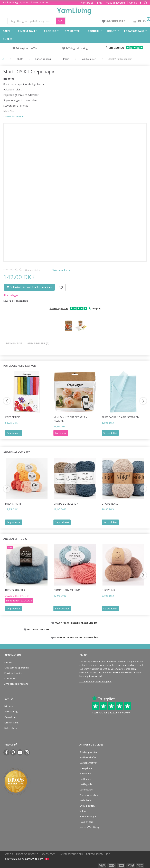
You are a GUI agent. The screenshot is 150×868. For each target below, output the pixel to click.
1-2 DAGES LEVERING (38, 629)
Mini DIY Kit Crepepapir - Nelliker (70, 419)
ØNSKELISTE (114, 21)
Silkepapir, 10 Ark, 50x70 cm (120, 417)
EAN (100, 3)
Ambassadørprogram (16, 684)
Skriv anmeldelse (61, 270)
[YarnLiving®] (74, 10)
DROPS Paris (13, 504)
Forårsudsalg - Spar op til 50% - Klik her (26, 2)
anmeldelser (34, 270)
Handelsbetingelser (71, 854)
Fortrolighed (95, 854)
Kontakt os (87, 3)
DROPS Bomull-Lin (66, 504)
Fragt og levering (116, 3)
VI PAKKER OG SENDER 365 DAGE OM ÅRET (77, 637)
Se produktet (14, 433)
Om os (133, 3)
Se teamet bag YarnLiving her (95, 682)
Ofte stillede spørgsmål (17, 668)
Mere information (13, 116)
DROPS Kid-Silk (15, 590)
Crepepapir (13, 417)
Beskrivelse (14, 343)
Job (108, 854)
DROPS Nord (110, 504)
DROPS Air (108, 590)
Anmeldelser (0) (38, 343)
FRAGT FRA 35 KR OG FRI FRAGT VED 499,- (77, 623)
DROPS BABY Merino (67, 590)
